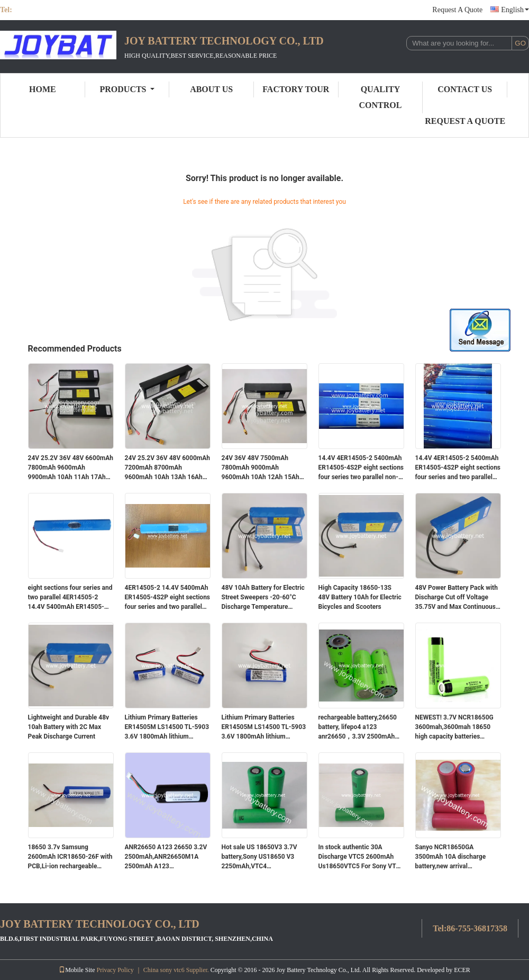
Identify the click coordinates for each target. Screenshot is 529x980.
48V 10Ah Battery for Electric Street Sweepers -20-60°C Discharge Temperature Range (263, 598)
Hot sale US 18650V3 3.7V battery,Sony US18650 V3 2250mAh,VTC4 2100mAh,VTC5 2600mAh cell (259, 857)
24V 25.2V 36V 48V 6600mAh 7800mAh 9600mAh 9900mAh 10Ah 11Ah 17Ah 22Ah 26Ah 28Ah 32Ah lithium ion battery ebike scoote (71, 468)
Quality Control (381, 97)
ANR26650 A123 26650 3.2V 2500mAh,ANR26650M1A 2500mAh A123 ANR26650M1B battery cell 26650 (166, 857)
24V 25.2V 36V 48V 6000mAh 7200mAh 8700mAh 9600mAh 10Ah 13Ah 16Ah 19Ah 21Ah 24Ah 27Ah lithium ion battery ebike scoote (167, 468)
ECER (462, 970)
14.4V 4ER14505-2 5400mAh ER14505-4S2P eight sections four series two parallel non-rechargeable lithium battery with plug (361, 468)
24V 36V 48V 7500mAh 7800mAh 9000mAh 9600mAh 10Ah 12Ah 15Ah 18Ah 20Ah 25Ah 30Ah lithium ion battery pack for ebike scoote (261, 468)
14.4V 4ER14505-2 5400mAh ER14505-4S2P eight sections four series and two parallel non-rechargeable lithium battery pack (458, 468)
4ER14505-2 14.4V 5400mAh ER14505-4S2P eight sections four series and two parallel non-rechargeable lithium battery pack (168, 598)
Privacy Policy (115, 970)
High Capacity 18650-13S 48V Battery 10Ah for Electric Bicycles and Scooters (360, 597)
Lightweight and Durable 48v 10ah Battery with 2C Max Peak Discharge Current (69, 727)
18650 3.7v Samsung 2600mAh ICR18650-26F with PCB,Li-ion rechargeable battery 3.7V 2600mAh (70, 857)
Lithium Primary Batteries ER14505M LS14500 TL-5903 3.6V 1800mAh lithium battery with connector (167, 727)
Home (43, 89)
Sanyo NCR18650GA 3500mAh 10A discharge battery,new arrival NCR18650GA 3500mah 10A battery (456, 857)
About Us (211, 89)
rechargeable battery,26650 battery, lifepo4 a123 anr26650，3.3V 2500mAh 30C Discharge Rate (358, 727)
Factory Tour (296, 89)
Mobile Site (77, 970)
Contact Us (465, 89)
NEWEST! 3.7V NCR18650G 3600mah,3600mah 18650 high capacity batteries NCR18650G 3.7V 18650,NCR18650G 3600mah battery (457, 727)
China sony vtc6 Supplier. (177, 970)
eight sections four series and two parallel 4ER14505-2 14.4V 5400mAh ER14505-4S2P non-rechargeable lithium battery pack (70, 598)
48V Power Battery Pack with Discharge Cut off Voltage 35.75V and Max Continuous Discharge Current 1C (457, 598)
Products (127, 89)
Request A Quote (457, 10)
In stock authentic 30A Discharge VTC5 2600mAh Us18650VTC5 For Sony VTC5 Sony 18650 (361, 857)
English (515, 10)
